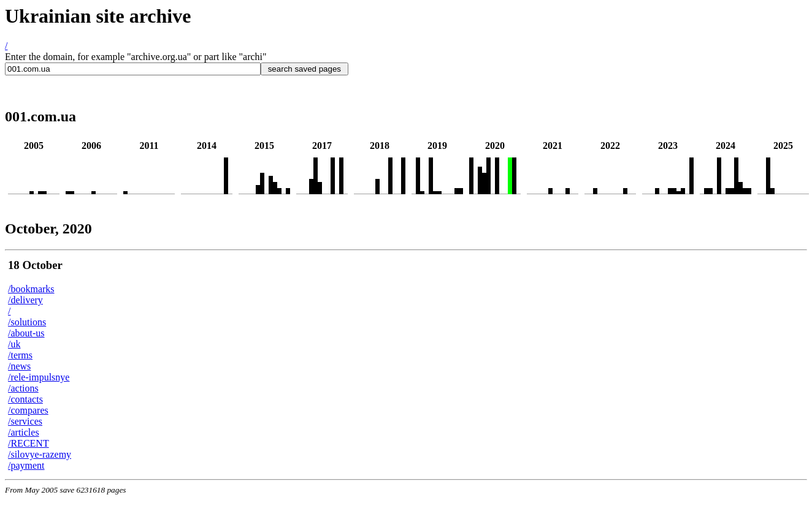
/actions (23, 388)
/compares (28, 410)
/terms (20, 355)
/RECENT (29, 443)
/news (19, 366)
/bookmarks (31, 289)
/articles (24, 432)
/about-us (26, 333)
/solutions (27, 322)
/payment (26, 465)
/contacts (25, 399)
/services (25, 421)
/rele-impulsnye (39, 377)
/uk (14, 344)
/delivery (25, 300)
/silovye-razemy (40, 454)
